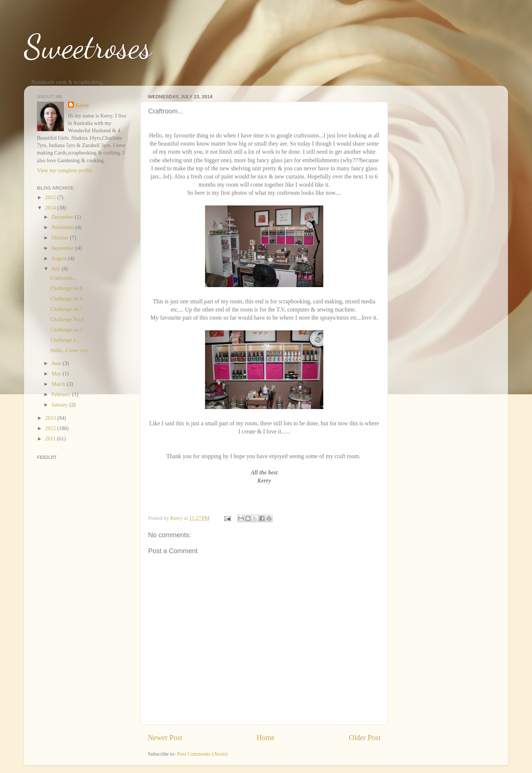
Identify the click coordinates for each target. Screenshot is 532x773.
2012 (51, 428)
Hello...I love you (69, 350)
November (64, 227)
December (63, 217)
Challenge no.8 (66, 288)
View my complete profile (65, 170)
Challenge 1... (65, 340)
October (61, 238)
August (60, 258)
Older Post (365, 738)
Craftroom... (63, 278)
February (62, 394)
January (61, 405)
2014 (51, 208)
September (64, 248)
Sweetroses (88, 47)
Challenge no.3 (66, 330)
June (57, 363)
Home (265, 738)
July (57, 269)
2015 (51, 197)
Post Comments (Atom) (202, 754)
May (57, 374)
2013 (51, 418)
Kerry (82, 105)
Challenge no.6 (66, 299)
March (59, 384)
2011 (51, 439)
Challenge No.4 (67, 319)
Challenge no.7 (66, 309)
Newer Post (165, 738)
